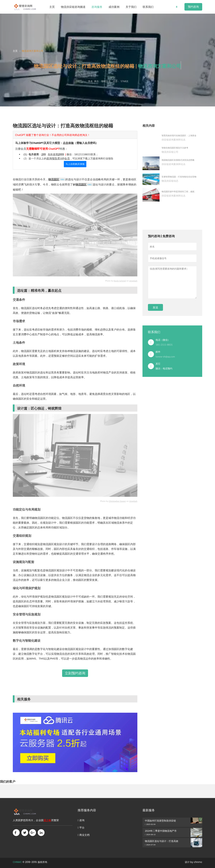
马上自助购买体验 (75, 164)
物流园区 (54, 179)
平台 (81, 828)
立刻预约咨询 (75, 673)
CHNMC (17, 862)
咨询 (81, 820)
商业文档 (84, 835)
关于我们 (131, 7)
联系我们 (148, 7)
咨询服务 (97, 7)
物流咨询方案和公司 (33, 51)
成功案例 (114, 7)
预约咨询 (193, 7)
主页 (52, 7)
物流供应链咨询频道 (73, 7)
